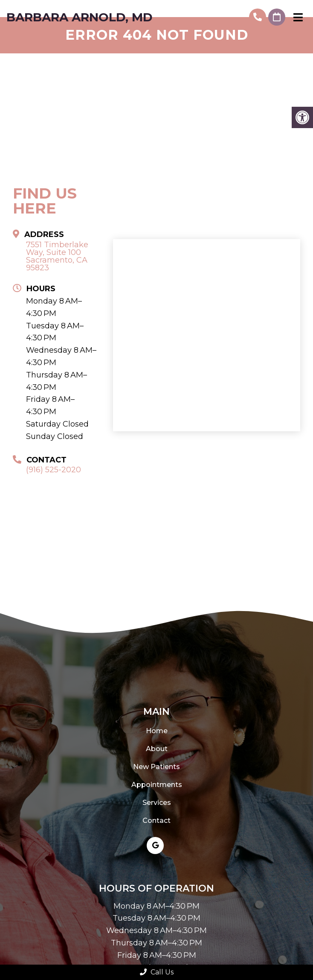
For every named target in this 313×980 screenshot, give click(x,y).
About (157, 749)
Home (157, 731)
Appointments (157, 785)
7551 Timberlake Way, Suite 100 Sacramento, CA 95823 (57, 256)
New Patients (156, 767)
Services (157, 803)
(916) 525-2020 (258, 17)
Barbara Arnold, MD (80, 17)
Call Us (157, 972)
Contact (156, 821)
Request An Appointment (277, 17)
